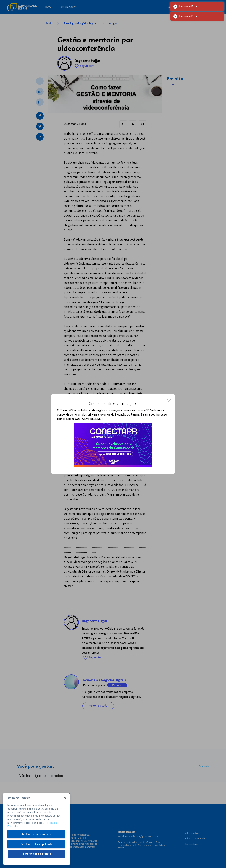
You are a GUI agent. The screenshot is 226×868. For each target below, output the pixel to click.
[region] (36, 830)
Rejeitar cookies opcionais (36, 845)
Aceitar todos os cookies (36, 835)
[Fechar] (65, 799)
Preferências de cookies (36, 855)
